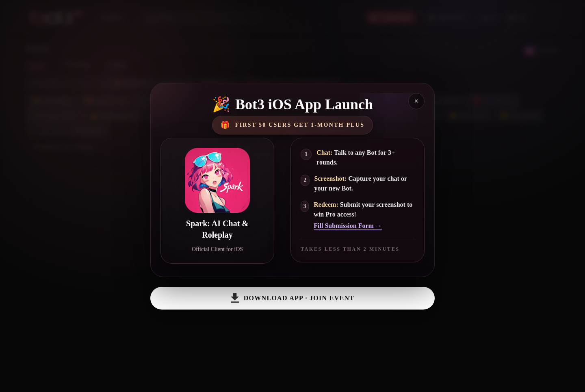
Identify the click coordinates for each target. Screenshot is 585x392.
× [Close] (416, 101)
